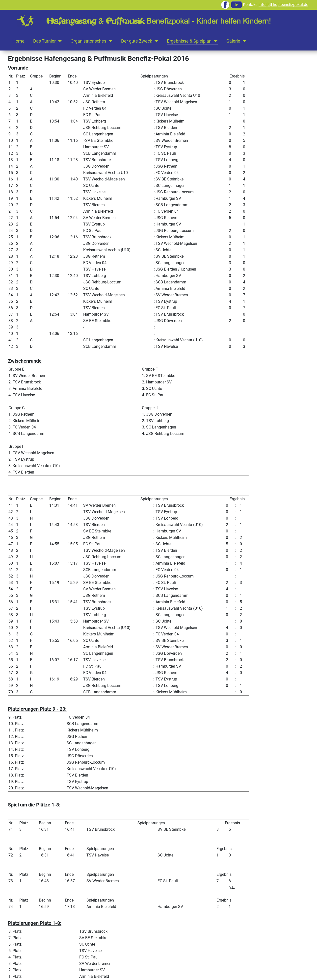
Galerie (233, 41)
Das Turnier (44, 41)
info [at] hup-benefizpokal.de (283, 5)
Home (18, 41)
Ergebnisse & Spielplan (189, 41)
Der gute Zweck (137, 41)
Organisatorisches (88, 41)
